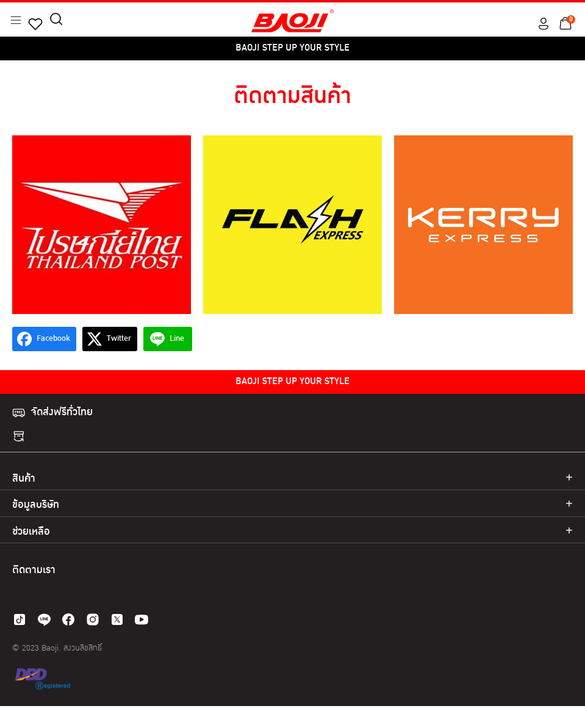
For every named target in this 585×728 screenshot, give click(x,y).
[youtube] (142, 619)
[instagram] (93, 619)
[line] (44, 619)
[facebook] (68, 619)
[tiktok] (20, 619)
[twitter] (117, 619)
